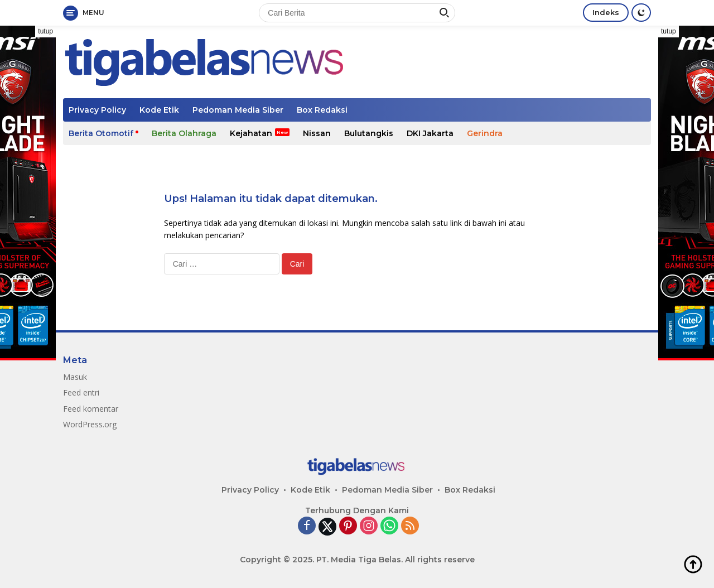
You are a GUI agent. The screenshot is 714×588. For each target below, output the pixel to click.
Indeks (606, 12)
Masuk (75, 377)
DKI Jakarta (430, 133)
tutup (45, 31)
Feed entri (81, 392)
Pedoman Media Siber (238, 110)
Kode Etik (159, 110)
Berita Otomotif (101, 133)
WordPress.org (90, 424)
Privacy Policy (97, 110)
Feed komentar (91, 409)
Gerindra (485, 133)
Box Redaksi (322, 110)
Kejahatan (251, 133)
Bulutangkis (369, 133)
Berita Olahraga (184, 133)
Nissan (317, 133)
